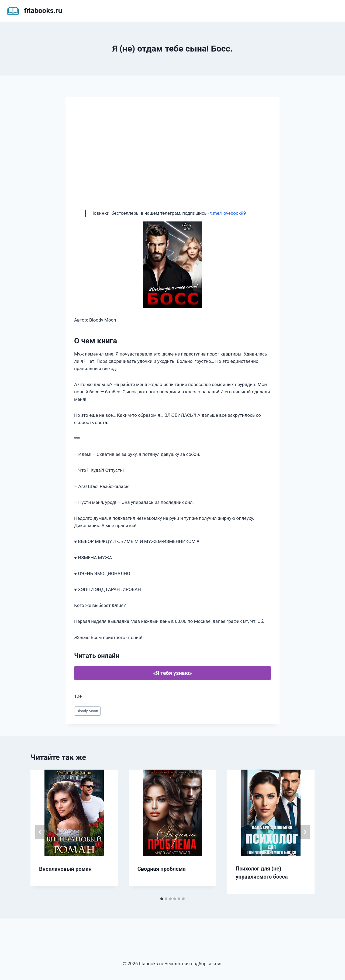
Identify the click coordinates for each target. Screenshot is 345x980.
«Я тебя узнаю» (172, 673)
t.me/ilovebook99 (228, 213)
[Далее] (305, 832)
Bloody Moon (87, 711)
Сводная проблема (162, 869)
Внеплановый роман (65, 869)
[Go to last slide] (40, 832)
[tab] (162, 899)
